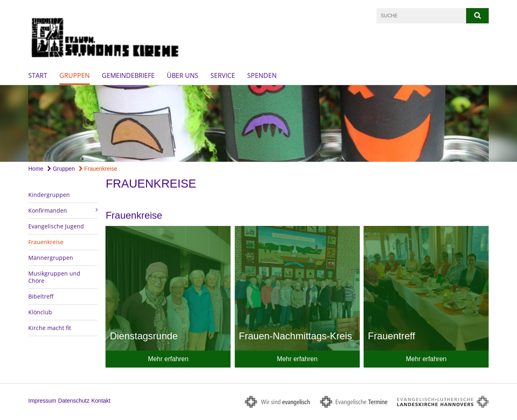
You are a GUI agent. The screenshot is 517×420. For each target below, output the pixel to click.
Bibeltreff (41, 296)
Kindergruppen (49, 195)
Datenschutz (74, 401)
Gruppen (75, 75)
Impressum (42, 401)
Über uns (183, 75)
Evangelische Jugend (56, 226)
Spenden (262, 75)
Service (223, 75)
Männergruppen (51, 258)
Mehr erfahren (168, 359)
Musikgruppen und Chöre (54, 277)
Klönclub (40, 312)
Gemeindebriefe (128, 75)
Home (36, 169)
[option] (258, 123)
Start (38, 75)
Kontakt (101, 401)
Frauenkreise (98, 169)
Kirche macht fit (50, 328)
